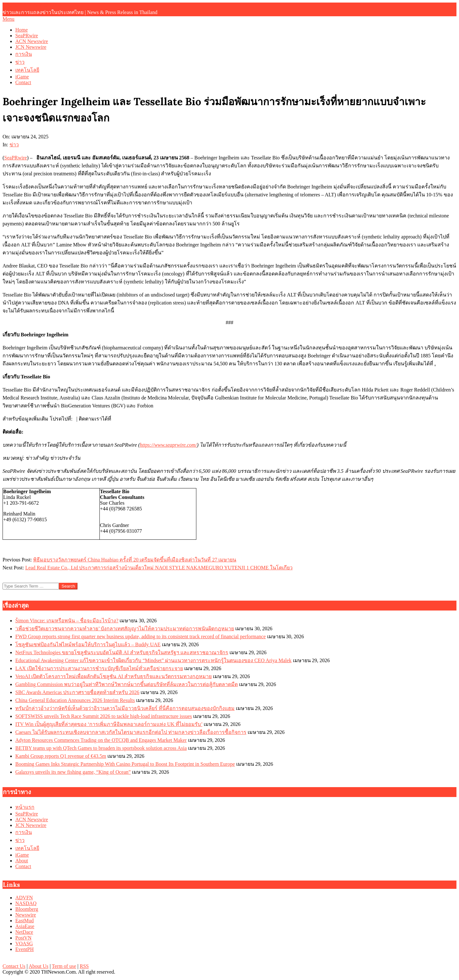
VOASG (24, 943)
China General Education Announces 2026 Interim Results (75, 700)
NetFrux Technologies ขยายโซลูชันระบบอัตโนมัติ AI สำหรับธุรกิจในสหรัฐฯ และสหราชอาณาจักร (122, 652)
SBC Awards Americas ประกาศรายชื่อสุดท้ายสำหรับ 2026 (77, 692)
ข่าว (14, 145)
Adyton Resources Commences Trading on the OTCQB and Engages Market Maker (101, 740)
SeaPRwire (15, 158)
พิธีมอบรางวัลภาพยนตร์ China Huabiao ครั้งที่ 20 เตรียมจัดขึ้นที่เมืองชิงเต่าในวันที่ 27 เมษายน (135, 560)
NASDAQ (26, 903)
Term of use (64, 966)
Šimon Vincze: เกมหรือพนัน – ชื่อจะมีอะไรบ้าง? (67, 621)
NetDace (24, 932)
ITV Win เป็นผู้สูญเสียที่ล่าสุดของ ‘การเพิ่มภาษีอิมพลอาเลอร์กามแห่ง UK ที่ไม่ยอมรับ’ (109, 724)
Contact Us (14, 966)
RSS (84, 966)
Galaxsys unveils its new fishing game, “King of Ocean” (73, 772)
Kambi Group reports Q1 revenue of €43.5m (61, 756)
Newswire (26, 915)
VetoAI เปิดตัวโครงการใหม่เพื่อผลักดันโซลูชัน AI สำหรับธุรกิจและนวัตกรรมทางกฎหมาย (113, 676)
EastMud (25, 921)
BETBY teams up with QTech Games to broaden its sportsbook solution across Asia (101, 748)
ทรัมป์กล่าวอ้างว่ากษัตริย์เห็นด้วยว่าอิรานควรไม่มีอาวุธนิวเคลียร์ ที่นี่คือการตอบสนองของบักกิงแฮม (125, 708)
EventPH (25, 949)
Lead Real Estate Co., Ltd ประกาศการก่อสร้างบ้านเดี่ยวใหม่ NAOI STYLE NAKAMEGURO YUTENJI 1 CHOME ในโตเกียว (159, 568)
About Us (39, 966)
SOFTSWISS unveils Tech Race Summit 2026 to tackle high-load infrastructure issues (104, 716)
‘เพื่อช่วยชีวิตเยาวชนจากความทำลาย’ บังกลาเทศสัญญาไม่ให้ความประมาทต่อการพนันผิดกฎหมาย (125, 629)
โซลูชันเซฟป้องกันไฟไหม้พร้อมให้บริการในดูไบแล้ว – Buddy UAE (88, 644)
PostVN (23, 938)
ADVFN (24, 898)
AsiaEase (25, 926)
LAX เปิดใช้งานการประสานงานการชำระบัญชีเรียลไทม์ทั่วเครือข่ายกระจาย (99, 668)
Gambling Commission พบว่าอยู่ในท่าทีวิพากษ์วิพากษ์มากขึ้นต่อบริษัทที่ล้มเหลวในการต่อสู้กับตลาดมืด (127, 684)
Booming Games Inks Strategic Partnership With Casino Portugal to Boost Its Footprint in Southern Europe (125, 764)
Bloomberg (27, 909)
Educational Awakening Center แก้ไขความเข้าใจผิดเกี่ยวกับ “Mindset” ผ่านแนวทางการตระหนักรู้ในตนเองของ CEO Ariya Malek (153, 660)
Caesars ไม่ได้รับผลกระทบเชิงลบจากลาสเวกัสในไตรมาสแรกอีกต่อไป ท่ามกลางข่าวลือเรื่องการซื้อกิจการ (131, 732)
